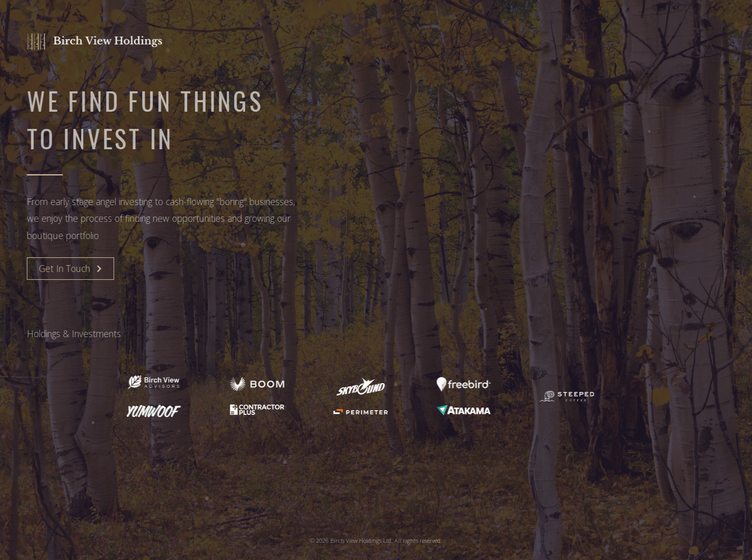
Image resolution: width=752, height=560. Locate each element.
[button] (70, 269)
